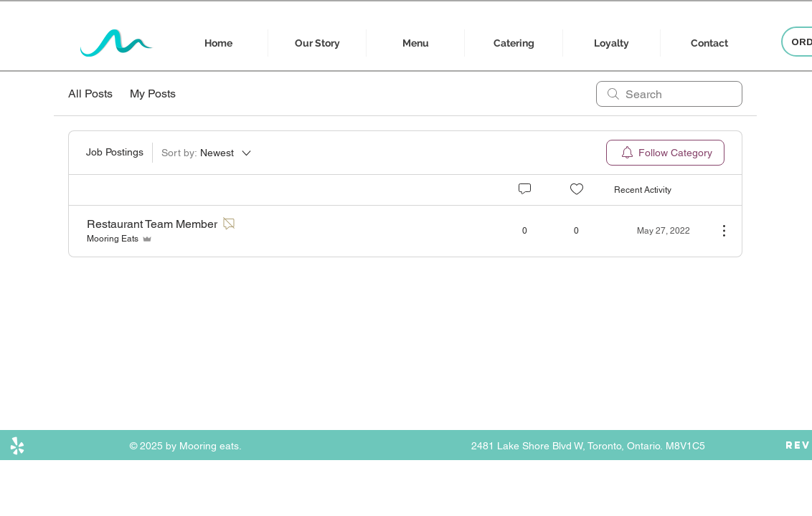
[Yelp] (17, 446)
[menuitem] (665, 153)
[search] (669, 94)
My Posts (153, 94)
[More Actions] (717, 231)
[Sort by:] (207, 153)
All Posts (90, 94)
